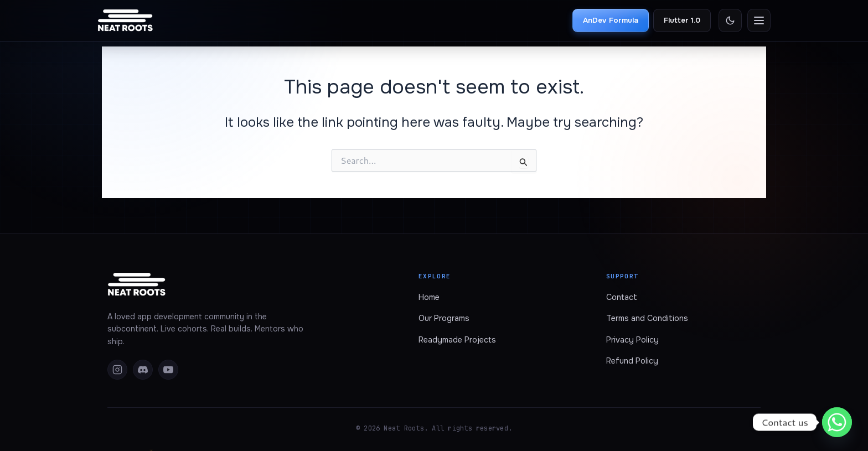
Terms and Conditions (647, 318)
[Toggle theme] (730, 20)
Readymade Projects (457, 340)
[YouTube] (168, 370)
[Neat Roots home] (125, 20)
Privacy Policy (632, 340)
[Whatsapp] (837, 422)
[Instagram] (117, 370)
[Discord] (143, 370)
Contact (622, 297)
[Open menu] (759, 20)
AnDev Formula (611, 20)
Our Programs (444, 318)
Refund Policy (632, 361)
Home (429, 297)
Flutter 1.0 (682, 20)
